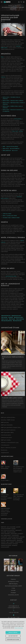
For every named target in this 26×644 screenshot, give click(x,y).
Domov (10, 6)
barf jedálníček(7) (6, 535)
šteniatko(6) (15, 535)
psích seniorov (5, 198)
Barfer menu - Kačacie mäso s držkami (13, 101)
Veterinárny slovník (7, 519)
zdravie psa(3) (5, 547)
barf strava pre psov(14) (8, 530)
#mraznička (4, 317)
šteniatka (19, 197)
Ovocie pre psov (6, 435)
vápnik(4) (19, 540)
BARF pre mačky (6, 440)
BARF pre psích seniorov (8, 430)
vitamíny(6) (4, 537)
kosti (17, 131)
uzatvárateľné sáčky (11, 276)
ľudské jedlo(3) (19, 542)
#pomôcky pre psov (16, 316)
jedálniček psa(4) (11, 540)
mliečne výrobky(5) (17, 539)
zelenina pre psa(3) (6, 544)
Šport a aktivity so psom (9, 448)
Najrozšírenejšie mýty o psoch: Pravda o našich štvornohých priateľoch (5, 512)
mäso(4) (3, 542)
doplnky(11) (18, 530)
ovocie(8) (4, 532)
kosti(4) (3, 540)
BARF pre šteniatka (7, 425)
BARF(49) (4, 527)
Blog (16, 6)
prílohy (21, 131)
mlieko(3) (15, 545)
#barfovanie (12, 319)
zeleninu (3, 77)
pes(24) (18, 527)
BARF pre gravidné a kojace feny (11, 427)
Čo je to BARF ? (5, 480)
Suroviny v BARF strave (8, 420)
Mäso (2, 57)
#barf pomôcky (20, 319)
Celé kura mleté (7, 214)
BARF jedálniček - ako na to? (10, 151)
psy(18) (13, 529)
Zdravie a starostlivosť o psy (10, 443)
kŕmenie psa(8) (11, 532)
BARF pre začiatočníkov (8, 417)
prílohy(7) (20, 534)
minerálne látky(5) (6, 539)
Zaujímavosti (5, 453)
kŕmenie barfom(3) (6, 545)
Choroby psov (5, 445)
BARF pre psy (5, 422)
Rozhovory (4, 450)
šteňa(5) (22, 537)
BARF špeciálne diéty (7, 432)
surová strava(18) (6, 529)
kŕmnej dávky (18, 119)
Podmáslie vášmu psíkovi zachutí (12, 398)
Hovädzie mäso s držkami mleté (11, 218)
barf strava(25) (11, 527)
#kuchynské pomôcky (7, 321)
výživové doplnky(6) (14, 537)
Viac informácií (19, 628)
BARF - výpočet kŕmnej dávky (10, 147)
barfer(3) (15, 544)
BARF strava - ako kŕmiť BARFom (11, 149)
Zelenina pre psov (6, 437)
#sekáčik (11, 317)
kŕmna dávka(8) (5, 534)
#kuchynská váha (17, 321)
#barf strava (5, 319)
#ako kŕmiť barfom (6, 316)
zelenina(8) (14, 534)
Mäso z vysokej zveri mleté (10, 216)
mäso (13, 131)
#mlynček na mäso (18, 317)
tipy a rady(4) (10, 542)
